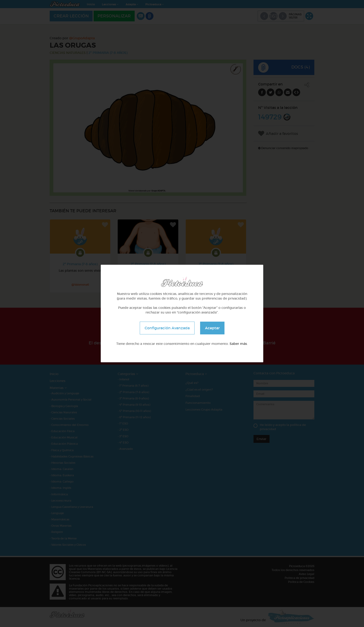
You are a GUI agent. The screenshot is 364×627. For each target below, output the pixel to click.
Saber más (238, 344)
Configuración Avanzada (167, 328)
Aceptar (212, 328)
